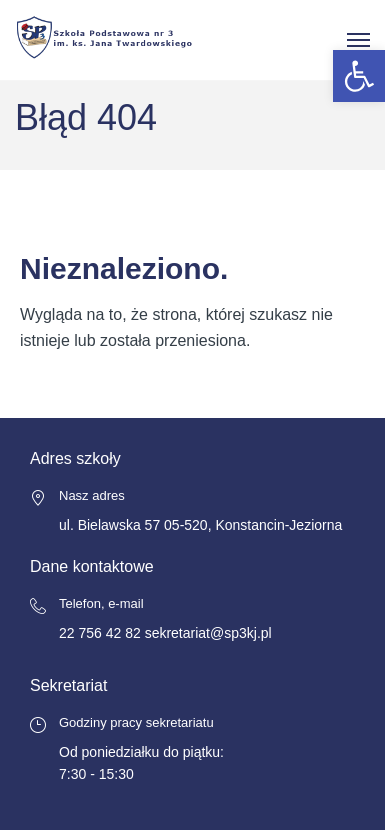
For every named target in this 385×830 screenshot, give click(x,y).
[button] (359, 76)
